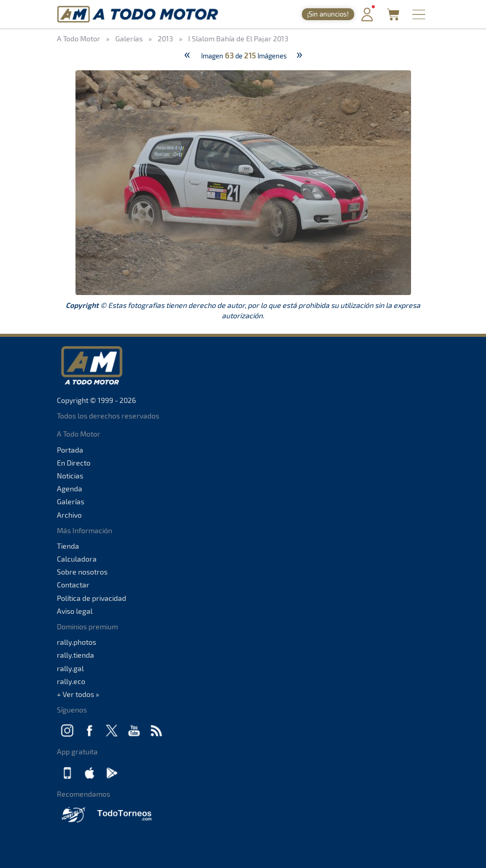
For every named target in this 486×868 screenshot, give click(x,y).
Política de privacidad (92, 598)
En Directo (74, 463)
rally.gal (70, 668)
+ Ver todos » (78, 694)
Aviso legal (75, 611)
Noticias (70, 476)
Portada (70, 450)
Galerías (71, 501)
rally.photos (77, 642)
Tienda (68, 546)
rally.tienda (75, 655)
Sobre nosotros (82, 572)
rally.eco (71, 681)
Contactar (73, 585)
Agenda (70, 489)
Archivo (69, 515)
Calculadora (77, 559)
